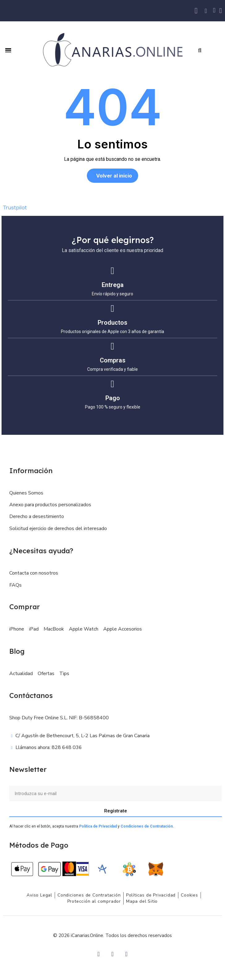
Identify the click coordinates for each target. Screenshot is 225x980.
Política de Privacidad (98, 826)
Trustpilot (15, 208)
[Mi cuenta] (221, 11)
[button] (200, 50)
